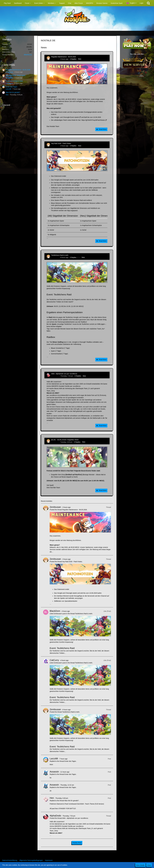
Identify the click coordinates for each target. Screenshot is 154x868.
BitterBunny (28, 55)
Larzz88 (8, 89)
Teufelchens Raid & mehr (14, 81)
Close (149, 865)
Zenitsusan (9, 72)
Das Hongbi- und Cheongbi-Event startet (65, 117)
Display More (77, 843)
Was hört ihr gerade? (13, 92)
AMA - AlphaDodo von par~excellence (64, 374)
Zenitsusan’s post (60, 614)
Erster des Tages (11, 87)
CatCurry (54, 660)
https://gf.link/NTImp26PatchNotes (93, 120)
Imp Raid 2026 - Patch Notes (16, 75)
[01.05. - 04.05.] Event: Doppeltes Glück (65, 440)
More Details (140, 865)
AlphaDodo (55, 376)
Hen (7, 95)
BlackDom (55, 611)
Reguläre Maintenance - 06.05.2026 (18, 70)
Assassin (54, 772)
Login (141, 3)
